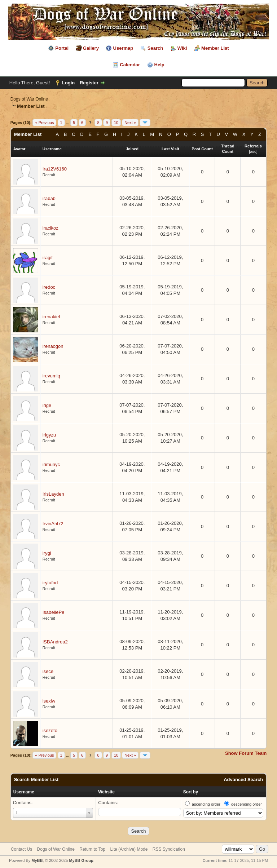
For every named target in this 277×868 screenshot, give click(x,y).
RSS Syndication (169, 849)
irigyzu (49, 435)
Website (106, 792)
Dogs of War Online (29, 99)
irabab (49, 198)
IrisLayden (53, 494)
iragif (48, 258)
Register (89, 83)
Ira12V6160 (55, 169)
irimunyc (51, 464)
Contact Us (21, 849)
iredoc (49, 287)
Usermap (123, 48)
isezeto (50, 730)
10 (116, 123)
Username (24, 792)
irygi (47, 553)
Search (155, 48)
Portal (62, 48)
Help (159, 65)
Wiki (182, 48)
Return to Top (92, 849)
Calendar (130, 65)
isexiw (49, 701)
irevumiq (51, 376)
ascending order (206, 804)
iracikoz (50, 228)
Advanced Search (243, 780)
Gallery (91, 48)
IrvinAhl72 (53, 524)
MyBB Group (81, 860)
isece (48, 671)
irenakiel (51, 317)
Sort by (191, 792)
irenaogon (53, 346)
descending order (247, 804)
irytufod (50, 583)
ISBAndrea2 (55, 642)
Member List (215, 48)
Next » (130, 123)
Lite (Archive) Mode (129, 849)
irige (47, 405)
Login (68, 83)
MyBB (37, 860)
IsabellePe (54, 612)
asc (253, 151)
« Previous (44, 123)
